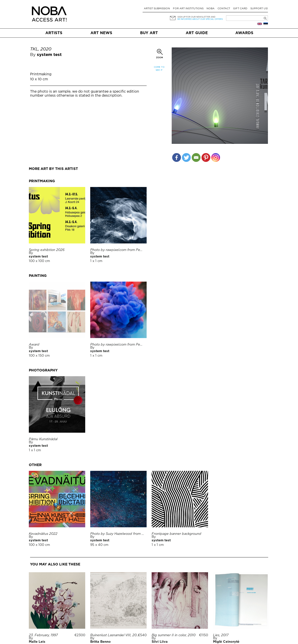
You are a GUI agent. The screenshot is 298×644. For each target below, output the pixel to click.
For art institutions (188, 9)
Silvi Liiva (160, 642)
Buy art (149, 33)
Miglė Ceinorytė (226, 642)
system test (49, 55)
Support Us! (259, 9)
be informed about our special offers (200, 19)
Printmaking (41, 74)
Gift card (240, 9)
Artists (54, 33)
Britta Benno (101, 642)
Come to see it (159, 69)
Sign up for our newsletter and (196, 17)
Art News (101, 33)
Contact (224, 9)
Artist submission (157, 9)
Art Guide (197, 33)
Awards (244, 33)
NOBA (211, 9)
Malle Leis (37, 642)
